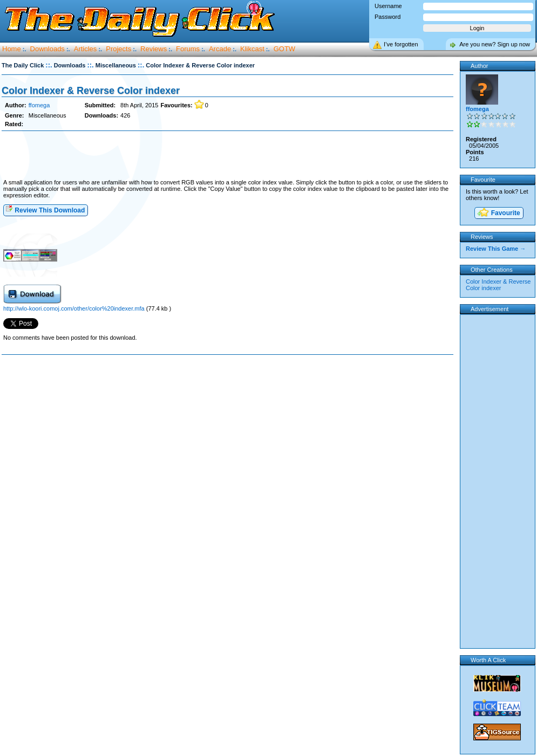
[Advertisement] (227, 155)
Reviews (154, 49)
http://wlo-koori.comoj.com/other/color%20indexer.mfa (75, 308)
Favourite (498, 213)
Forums (188, 49)
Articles (86, 49)
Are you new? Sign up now (495, 44)
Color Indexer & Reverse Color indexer (91, 91)
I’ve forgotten (401, 44)
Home (12, 49)
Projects (118, 49)
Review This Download (45, 209)
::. (49, 65)
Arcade (220, 49)
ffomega (39, 105)
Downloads (47, 49)
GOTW (284, 49)
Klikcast (252, 49)
